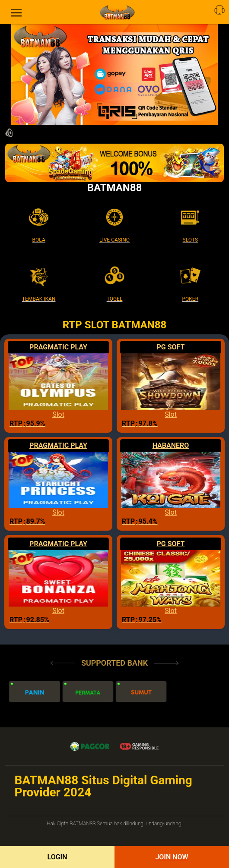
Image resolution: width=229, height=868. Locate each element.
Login (57, 857)
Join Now (172, 857)
